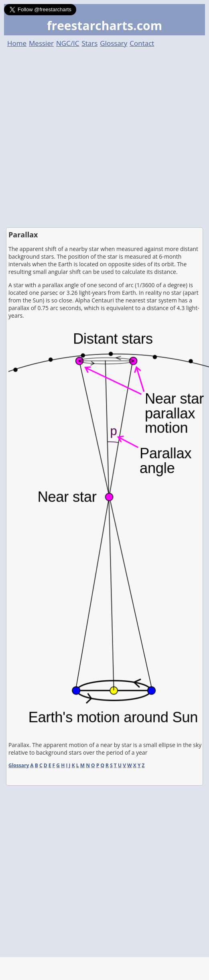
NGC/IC (68, 43)
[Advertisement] (82, 138)
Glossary (114, 43)
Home (17, 43)
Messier (41, 43)
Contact (142, 43)
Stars (89, 43)
